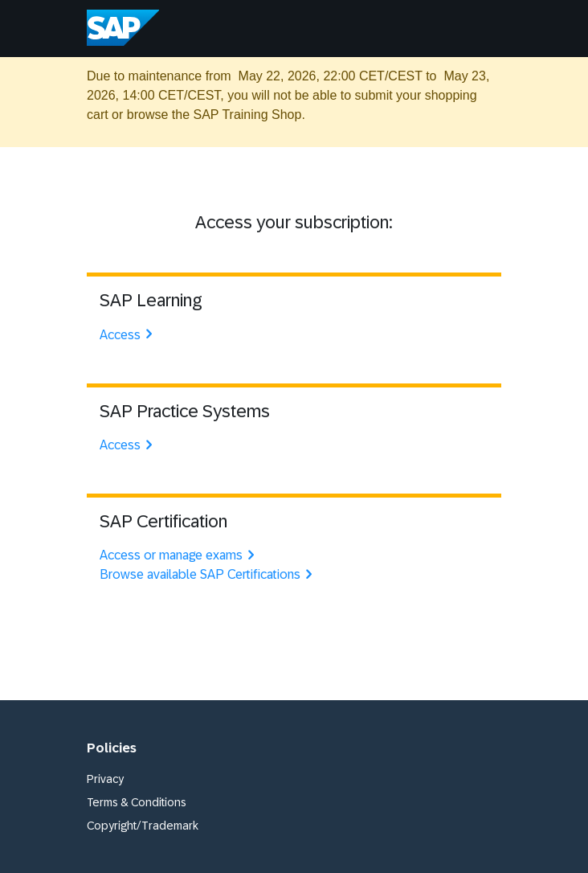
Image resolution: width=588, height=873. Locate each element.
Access (128, 335)
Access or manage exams (179, 555)
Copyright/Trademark (143, 826)
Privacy (105, 779)
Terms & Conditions (137, 802)
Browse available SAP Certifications (208, 574)
